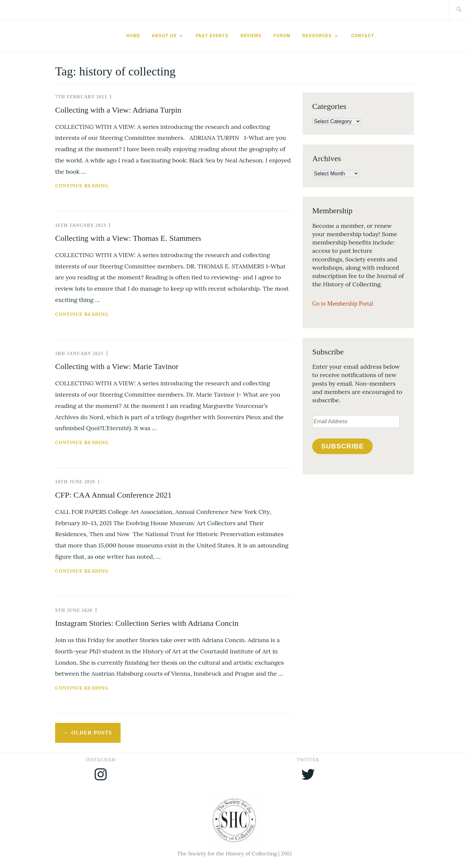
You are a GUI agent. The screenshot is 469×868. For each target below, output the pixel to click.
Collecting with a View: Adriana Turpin (118, 110)
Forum (282, 36)
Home (133, 36)
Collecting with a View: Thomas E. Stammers (128, 238)
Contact (363, 36)
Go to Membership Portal (343, 304)
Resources (317, 36)
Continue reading (99, 186)
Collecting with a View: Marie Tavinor (117, 366)
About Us (164, 36)
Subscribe (342, 446)
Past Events (212, 36)
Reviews (251, 36)
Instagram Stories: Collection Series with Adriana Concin (147, 623)
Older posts (92, 733)
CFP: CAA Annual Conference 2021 (113, 495)
